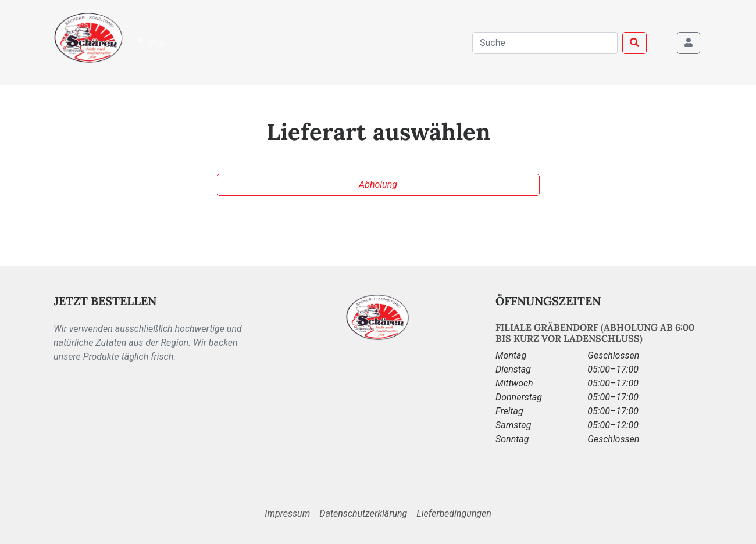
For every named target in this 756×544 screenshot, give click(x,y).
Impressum (287, 513)
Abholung (378, 185)
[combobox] (545, 43)
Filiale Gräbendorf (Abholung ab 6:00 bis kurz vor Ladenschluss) (595, 333)
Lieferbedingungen (454, 513)
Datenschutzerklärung (363, 513)
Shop (152, 43)
